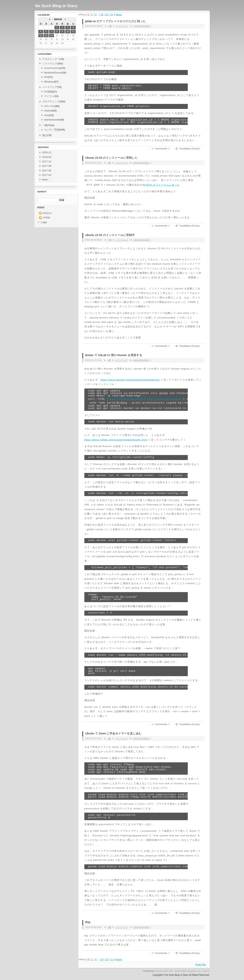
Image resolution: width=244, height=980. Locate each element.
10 (68, 31)
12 (41, 35)
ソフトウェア (122, 26)
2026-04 (58, 19)
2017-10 (47, 161)
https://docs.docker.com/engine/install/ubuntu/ (130, 380)
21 (112, 15)
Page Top (201, 964)
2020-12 (47, 152)
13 (46, 35)
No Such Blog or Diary (56, 6)
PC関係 (48, 92)
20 (107, 15)
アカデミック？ (51, 59)
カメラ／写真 (52, 130)
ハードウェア (50, 87)
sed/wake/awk (52, 120)
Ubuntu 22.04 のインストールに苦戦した (111, 158)
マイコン (49, 96)
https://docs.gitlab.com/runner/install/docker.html (116, 440)
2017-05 (47, 171)
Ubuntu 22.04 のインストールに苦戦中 (110, 235)
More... (46, 180)
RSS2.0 (47, 213)
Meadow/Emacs (53, 73)
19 (102, 15)
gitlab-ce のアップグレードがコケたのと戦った (115, 21)
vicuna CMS (180, 971)
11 (73, 31)
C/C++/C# (50, 106)
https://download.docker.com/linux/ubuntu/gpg (144, 399)
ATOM (46, 218)
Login (44, 222)
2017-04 (47, 175)
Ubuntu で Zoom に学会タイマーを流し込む (113, 733)
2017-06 (47, 166)
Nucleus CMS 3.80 (164, 971)
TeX (46, 77)
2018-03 (47, 157)
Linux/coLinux (142, 26)
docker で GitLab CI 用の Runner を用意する (114, 355)
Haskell (48, 111)
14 (51, 35)
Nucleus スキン (195, 971)
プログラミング (51, 102)
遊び (45, 135)
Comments (161, 149)
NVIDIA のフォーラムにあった (161, 185)
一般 (110, 26)
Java (47, 115)
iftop (88, 922)
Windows (49, 82)
